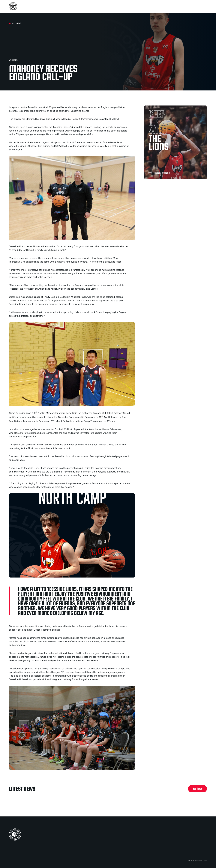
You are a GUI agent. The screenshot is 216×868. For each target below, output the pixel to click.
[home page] (15, 834)
